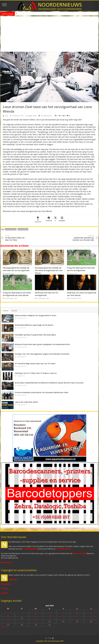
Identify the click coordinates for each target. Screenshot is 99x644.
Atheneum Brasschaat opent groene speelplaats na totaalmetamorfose (42, 344)
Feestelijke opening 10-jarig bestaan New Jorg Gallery (35, 335)
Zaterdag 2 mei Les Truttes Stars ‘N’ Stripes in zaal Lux (36, 373)
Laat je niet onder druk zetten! (26, 402)
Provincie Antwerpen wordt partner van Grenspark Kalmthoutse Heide (41, 392)
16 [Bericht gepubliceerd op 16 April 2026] (49, 618)
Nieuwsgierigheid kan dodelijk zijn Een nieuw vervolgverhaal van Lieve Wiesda (49, 270)
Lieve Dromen (11, 229)
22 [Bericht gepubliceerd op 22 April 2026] (36, 621)
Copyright (13, 579)
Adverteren (6, 562)
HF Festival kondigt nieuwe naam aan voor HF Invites (35, 364)
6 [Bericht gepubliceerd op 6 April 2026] (8, 615)
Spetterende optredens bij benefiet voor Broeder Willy (82, 238)
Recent (14, 311)
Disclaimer (6, 584)
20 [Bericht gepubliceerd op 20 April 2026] (8, 621)
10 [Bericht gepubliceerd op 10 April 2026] (63, 615)
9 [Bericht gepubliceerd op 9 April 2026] (49, 615)
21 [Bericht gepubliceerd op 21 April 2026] (22, 621)
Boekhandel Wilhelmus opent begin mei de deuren (34, 325)
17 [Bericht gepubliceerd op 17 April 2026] (63, 618)
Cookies (4, 593)
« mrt (3, 628)
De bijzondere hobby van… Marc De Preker (17, 238)
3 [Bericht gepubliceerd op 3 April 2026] (63, 611)
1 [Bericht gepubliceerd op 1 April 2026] (36, 611)
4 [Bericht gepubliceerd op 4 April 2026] (77, 611)
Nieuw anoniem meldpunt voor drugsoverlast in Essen (34, 14)
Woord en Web (79, 553)
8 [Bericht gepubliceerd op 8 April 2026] (36, 615)
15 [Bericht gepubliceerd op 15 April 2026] (36, 618)
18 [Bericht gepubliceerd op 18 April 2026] (77, 618)
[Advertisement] (49, 34)
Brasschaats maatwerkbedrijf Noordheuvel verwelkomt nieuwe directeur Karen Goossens (49, 383)
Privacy (4, 588)
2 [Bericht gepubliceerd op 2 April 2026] (49, 611)
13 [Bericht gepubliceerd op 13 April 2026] (8, 618)
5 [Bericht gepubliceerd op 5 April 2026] (91, 611)
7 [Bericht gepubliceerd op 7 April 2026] (22, 615)
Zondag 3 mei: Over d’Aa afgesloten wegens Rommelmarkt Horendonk (42, 354)
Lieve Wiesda (23, 229)
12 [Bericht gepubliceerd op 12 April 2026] (91, 615)
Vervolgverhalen (46, 116)
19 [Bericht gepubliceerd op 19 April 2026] (91, 618)
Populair (6, 311)
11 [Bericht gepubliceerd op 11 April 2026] (77, 615)
